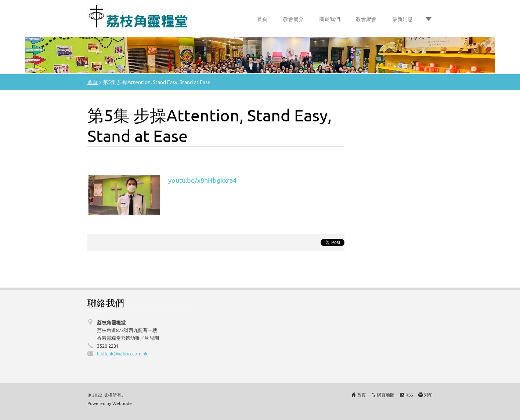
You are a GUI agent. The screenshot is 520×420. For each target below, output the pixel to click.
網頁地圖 (386, 395)
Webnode (122, 403)
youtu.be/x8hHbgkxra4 (202, 180)
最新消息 (402, 19)
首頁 (262, 19)
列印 (428, 395)
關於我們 (330, 19)
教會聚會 (366, 19)
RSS (409, 395)
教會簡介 (293, 19)
